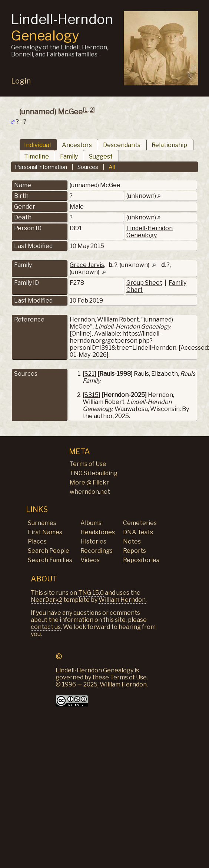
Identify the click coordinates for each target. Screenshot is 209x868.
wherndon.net (90, 492)
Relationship (169, 145)
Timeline (37, 156)
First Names (45, 532)
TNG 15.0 (91, 593)
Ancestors (77, 145)
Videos (90, 560)
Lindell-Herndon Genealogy (150, 232)
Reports (135, 551)
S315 (92, 395)
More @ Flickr (89, 482)
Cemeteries (140, 523)
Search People (49, 551)
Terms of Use (88, 464)
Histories (93, 541)
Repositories (141, 560)
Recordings (97, 551)
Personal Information (41, 167)
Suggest (101, 156)
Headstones (98, 532)
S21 (89, 374)
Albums (91, 523)
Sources (88, 167)
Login (21, 81)
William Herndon (122, 600)
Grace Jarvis (87, 265)
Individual (37, 145)
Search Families (50, 560)
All (112, 167)
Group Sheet (144, 283)
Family (69, 156)
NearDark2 (47, 600)
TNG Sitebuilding (94, 473)
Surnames (42, 523)
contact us (46, 627)
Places (37, 541)
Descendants (122, 145)
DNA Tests (138, 532)
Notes (132, 541)
